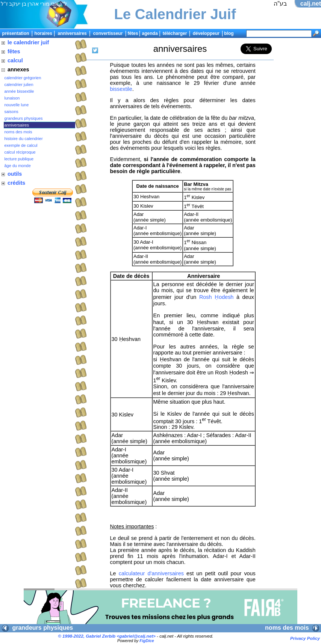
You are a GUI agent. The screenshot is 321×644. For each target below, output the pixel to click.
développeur (206, 33)
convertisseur (108, 33)
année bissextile (19, 91)
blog (229, 33)
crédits (16, 183)
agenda (150, 33)
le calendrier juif (28, 42)
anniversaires (72, 33)
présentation (16, 33)
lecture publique (19, 159)
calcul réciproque (20, 152)
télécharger (175, 33)
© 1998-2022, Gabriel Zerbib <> (107, 636)
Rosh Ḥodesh (216, 297)
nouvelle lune (17, 105)
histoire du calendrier (24, 139)
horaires (43, 33)
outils (15, 174)
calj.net (311, 4)
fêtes (133, 33)
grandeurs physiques (24, 118)
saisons (11, 112)
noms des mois (18, 132)
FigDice (147, 641)
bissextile (121, 89)
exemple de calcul (21, 145)
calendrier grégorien (23, 78)
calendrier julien (19, 84)
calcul (15, 60)
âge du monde (18, 166)
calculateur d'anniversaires (151, 573)
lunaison (12, 98)
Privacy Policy (305, 638)
